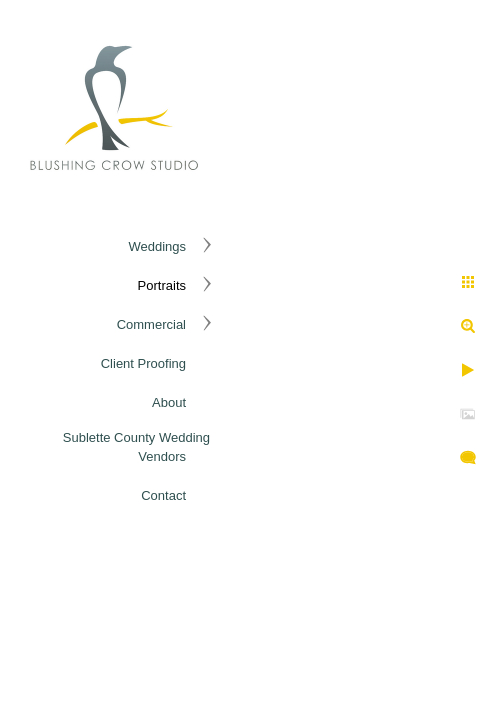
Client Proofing (143, 363)
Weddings (157, 246)
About (169, 402)
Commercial (151, 324)
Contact (163, 495)
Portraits (162, 285)
